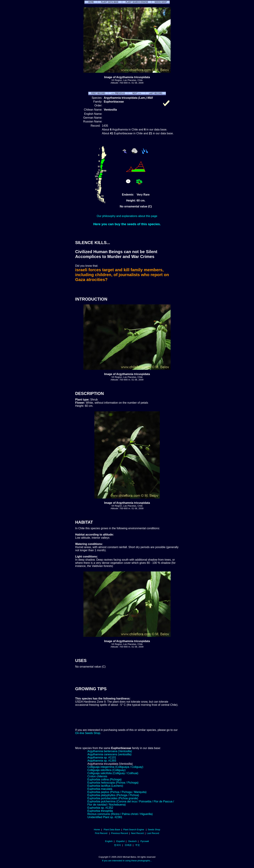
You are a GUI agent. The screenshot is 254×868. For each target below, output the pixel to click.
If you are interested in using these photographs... (127, 861)
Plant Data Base (112, 830)
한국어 (117, 845)
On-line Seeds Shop (88, 733)
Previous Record (119, 833)
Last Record (153, 833)
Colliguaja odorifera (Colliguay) (107, 770)
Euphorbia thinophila (100, 811)
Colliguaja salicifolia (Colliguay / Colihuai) (113, 773)
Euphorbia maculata (100, 789)
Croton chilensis (97, 776)
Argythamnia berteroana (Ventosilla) (110, 751)
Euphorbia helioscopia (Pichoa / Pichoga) (113, 783)
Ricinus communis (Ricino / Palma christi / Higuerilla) (120, 814)
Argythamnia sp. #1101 (102, 757)
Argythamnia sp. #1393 (102, 761)
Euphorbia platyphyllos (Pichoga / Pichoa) (113, 795)
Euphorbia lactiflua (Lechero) (105, 786)
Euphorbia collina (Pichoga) (104, 779)
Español (120, 841)
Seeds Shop (154, 830)
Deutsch (133, 841)
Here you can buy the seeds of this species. (127, 224)
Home (97, 830)
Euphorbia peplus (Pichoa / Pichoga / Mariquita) (117, 792)
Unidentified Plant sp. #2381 (105, 817)
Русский (145, 841)
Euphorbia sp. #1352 (100, 808)
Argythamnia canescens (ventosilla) (109, 754)
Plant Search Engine (134, 830)
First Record (101, 833)
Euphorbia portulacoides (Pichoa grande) (113, 798)
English (109, 841)
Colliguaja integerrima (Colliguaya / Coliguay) (115, 767)
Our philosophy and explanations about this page (127, 216)
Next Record (137, 833)
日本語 (128, 845)
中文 (138, 845)
